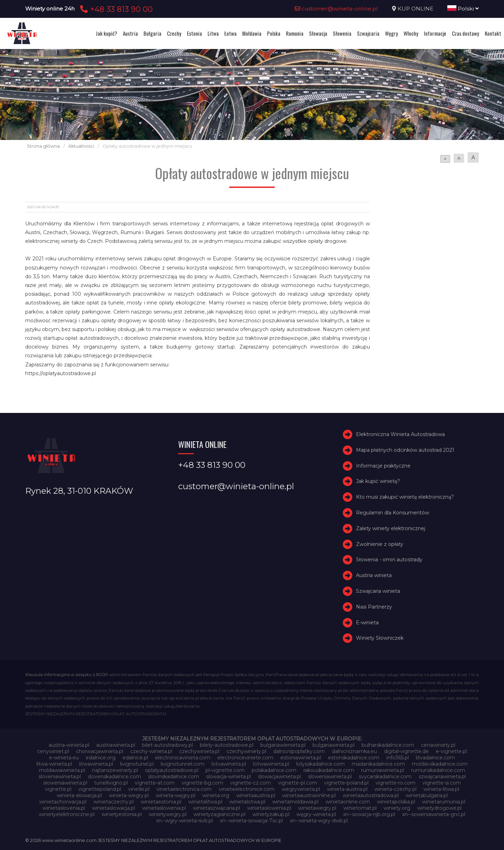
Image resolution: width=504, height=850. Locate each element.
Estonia (194, 33)
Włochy (411, 33)
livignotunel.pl (137, 764)
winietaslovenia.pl (64, 808)
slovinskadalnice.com (174, 777)
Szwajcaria (368, 33)
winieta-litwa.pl (441, 789)
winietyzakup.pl (271, 814)
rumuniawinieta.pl (383, 770)
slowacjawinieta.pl (279, 777)
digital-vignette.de (406, 751)
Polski (463, 9)
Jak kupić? (106, 33)
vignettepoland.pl (100, 789)
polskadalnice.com (274, 770)
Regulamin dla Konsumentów (393, 513)
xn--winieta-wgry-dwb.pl (319, 821)
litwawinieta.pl (96, 764)
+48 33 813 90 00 (115, 9)
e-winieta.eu (64, 758)
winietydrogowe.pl (439, 808)
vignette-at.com (155, 783)
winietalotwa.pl (247, 802)
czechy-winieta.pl (151, 751)
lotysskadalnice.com (320, 764)
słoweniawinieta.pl (65, 783)
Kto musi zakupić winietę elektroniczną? (405, 497)
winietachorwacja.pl (63, 802)
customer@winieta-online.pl (336, 9)
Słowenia (342, 33)
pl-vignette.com (225, 770)
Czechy (174, 33)
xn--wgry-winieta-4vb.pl (184, 821)
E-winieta (367, 623)
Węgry (391, 33)
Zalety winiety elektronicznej (391, 528)
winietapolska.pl (396, 802)
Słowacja (318, 33)
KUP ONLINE (415, 9)
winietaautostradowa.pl (371, 795)
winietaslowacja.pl (114, 808)
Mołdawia (252, 33)
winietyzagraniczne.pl (219, 814)
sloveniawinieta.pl (60, 777)
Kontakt (493, 33)
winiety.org (397, 808)
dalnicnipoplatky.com (299, 751)
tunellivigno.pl (111, 783)
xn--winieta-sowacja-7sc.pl (251, 821)
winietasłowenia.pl (269, 808)
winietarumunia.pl (444, 802)
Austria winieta (374, 575)
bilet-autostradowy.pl (167, 745)
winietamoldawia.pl (295, 802)
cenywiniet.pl (53, 751)
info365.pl (398, 758)
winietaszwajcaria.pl (216, 808)
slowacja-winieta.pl (229, 777)
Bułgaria (152, 33)
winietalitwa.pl (205, 802)
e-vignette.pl (451, 751)
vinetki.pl (139, 789)
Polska (274, 33)
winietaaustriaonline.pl (309, 795)
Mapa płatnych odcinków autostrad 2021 (405, 450)
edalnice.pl (135, 758)
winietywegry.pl (168, 814)
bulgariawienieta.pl (283, 745)
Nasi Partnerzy (374, 607)
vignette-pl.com (297, 783)
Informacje (435, 33)
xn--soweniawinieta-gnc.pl (434, 814)
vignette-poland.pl (346, 783)
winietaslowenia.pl (164, 808)
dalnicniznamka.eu (354, 751)
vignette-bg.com (202, 783)
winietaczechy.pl (114, 802)
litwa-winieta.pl (54, 764)
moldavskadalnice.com (440, 764)
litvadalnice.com (435, 758)
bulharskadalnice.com (388, 745)
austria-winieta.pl (69, 745)
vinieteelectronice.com (247, 789)
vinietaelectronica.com (184, 789)
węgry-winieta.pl (316, 814)
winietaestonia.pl (161, 802)
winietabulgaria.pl (427, 795)
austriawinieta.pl (116, 745)
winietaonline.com (348, 802)
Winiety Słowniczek (380, 638)
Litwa (213, 33)
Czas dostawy (465, 33)
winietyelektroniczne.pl (67, 814)
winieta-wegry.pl (129, 795)
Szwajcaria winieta (378, 591)
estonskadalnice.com (354, 758)
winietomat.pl (360, 808)
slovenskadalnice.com (114, 777)
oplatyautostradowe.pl (172, 770)
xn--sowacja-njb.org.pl (369, 814)
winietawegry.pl (317, 808)
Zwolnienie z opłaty (380, 544)
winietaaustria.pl (256, 795)
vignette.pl (58, 789)
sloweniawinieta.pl (330, 777)
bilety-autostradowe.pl (227, 745)
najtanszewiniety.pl (115, 770)
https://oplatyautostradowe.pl (61, 373)
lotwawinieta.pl (271, 764)
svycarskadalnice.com (385, 777)
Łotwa (230, 33)
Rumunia (295, 33)
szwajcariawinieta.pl (442, 777)
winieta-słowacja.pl (79, 795)
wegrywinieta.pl (301, 789)
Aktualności (81, 146)
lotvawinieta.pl (229, 764)
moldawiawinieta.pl (62, 770)
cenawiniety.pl (438, 745)
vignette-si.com (442, 783)
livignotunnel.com (183, 764)
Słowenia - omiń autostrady (389, 560)
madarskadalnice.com (378, 764)
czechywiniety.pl (246, 751)
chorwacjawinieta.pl (100, 751)
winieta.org (216, 795)
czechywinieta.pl (199, 751)
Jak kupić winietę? (378, 481)
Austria (130, 33)
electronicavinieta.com (183, 758)
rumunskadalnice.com (438, 770)
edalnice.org (101, 758)
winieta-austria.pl (347, 789)
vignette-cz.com (251, 783)
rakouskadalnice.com (329, 770)
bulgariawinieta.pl (334, 745)
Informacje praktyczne (383, 466)
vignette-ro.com (395, 783)
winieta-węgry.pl (176, 795)
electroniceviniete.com (245, 758)
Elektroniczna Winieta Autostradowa (400, 434)
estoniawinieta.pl (301, 758)
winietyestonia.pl (122, 814)
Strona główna (43, 146)
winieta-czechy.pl (395, 789)
